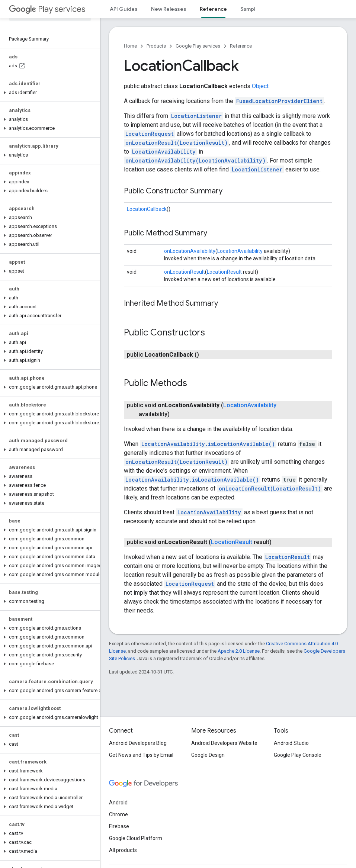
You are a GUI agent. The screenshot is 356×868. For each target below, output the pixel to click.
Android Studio (291, 743)
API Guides (124, 9)
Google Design (208, 755)
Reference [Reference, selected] (213, 9)
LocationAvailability (164, 152)
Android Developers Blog (138, 743)
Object (260, 86)
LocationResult (224, 272)
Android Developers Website (224, 743)
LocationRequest (150, 134)
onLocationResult (185, 272)
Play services (47, 9)
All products (123, 850)
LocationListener (196, 116)
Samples (251, 9)
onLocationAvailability (190, 251)
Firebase (119, 826)
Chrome (118, 814)
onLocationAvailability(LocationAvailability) (195, 160)
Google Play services (198, 46)
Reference (241, 46)
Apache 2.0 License (239, 651)
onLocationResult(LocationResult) (177, 143)
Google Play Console (298, 755)
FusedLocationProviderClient (279, 101)
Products (156, 46)
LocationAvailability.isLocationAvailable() (208, 444)
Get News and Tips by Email (141, 755)
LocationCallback (147, 209)
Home (130, 46)
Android (118, 803)
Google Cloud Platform (136, 838)
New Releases (169, 9)
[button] (49, 93)
